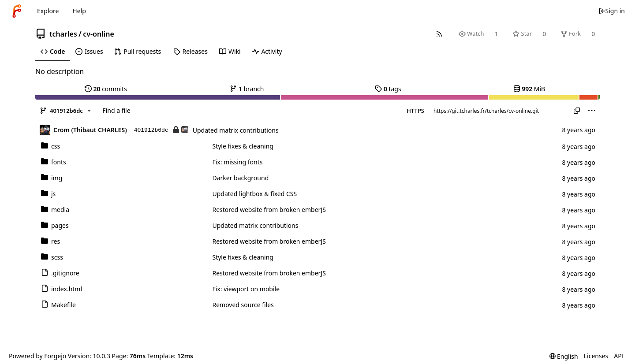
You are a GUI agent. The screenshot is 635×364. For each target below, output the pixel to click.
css (50, 146)
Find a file (116, 110)
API (619, 356)
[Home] (17, 11)
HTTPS (415, 111)
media (55, 210)
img (52, 178)
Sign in (612, 11)
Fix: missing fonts (237, 162)
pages (55, 225)
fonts (54, 162)
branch (247, 89)
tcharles (63, 34)
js (48, 194)
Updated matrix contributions (236, 130)
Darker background (240, 178)
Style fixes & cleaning (243, 146)
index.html (62, 289)
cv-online (99, 34)
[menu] (592, 111)
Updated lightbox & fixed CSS (254, 194)
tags (388, 89)
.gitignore (60, 273)
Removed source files (243, 305)
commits (106, 89)
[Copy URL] (577, 111)
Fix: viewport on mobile (246, 289)
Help (79, 11)
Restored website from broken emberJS (269, 210)
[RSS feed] (439, 34)
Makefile (58, 305)
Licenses (596, 356)
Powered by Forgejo (37, 356)
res (50, 241)
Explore (48, 11)
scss (52, 257)
